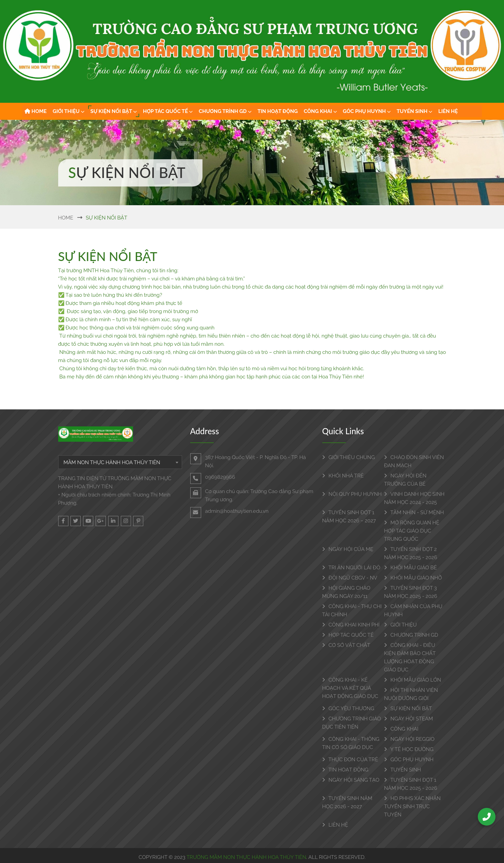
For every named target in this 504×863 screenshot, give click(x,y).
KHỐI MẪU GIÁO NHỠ (413, 578)
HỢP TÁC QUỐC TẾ (168, 111)
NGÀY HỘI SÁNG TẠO (351, 780)
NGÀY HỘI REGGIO (409, 739)
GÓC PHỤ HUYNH (367, 111)
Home (66, 218)
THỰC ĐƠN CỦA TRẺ (350, 760)
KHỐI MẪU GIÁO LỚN (413, 680)
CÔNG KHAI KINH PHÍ (351, 625)
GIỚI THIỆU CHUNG (349, 457)
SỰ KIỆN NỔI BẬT (114, 111)
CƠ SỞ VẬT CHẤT (346, 645)
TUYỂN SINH (415, 111)
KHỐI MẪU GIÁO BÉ (411, 568)
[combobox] (120, 462)
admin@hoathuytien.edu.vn (237, 511)
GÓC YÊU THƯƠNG (348, 709)
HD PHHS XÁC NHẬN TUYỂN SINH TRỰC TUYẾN (412, 807)
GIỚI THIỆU (69, 111)
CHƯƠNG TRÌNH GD (225, 111)
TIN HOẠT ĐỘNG (278, 111)
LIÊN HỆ (448, 111)
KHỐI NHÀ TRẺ (343, 476)
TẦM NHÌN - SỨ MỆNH (414, 512)
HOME (36, 111)
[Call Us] (487, 817)
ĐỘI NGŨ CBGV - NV (350, 578)
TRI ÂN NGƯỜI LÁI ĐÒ (351, 568)
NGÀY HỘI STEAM (409, 719)
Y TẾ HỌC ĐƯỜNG (409, 749)
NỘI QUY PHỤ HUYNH (352, 494)
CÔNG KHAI (320, 111)
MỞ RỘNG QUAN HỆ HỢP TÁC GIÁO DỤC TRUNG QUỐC (412, 531)
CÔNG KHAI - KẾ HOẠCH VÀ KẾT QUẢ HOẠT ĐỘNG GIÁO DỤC (350, 688)
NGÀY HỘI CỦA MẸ (348, 549)
